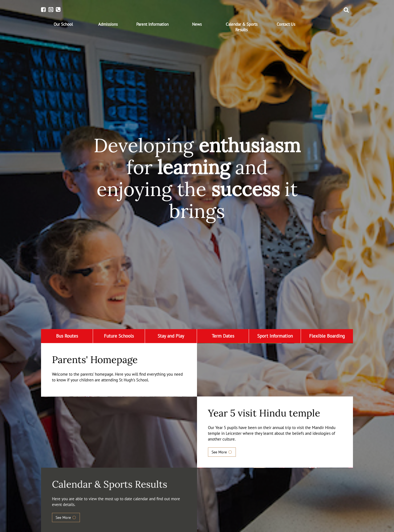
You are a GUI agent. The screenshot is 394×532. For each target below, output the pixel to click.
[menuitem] (63, 24)
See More (222, 452)
